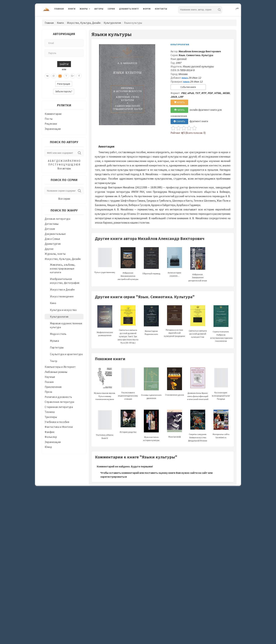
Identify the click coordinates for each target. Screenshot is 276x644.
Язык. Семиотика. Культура (196, 55)
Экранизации (53, 129)
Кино (53, 303)
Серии (111, 9)
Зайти (64, 64)
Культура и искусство (63, 310)
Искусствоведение (62, 296)
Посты (49, 119)
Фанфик (50, 432)
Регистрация (64, 84)
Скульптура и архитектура (66, 354)
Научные (50, 377)
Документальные (55, 234)
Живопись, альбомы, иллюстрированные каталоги (63, 268)
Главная (59, 9)
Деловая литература (57, 219)
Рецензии (51, 124)
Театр (54, 361)
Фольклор (51, 437)
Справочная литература (59, 402)
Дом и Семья (52, 239)
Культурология (112, 23)
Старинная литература (59, 407)
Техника (50, 412)
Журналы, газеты (55, 254)
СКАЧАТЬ (179, 121)
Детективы (52, 224)
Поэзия (49, 382)
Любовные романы (56, 372)
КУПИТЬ (179, 102)
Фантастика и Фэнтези (59, 427)
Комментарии (53, 114)
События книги (188, 87)
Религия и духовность (58, 397)
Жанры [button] (84, 9)
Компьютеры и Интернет (60, 367)
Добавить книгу (129, 9)
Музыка (54, 341)
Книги (72, 9)
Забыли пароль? (64, 91)
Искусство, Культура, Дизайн (84, 23)
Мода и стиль (58, 334)
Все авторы (64, 168)
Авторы (99, 9)
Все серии (64, 199)
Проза (48, 392)
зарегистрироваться (114, 477)
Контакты (161, 9)
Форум (147, 9)
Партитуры (57, 347)
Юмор (48, 447)
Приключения (53, 387)
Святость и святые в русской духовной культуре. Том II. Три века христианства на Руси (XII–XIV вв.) (128, 329)
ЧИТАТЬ (179, 110)
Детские (50, 229)
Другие (49, 249)
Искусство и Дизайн (62, 290)
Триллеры (51, 417)
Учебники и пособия (57, 422)
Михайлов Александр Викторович (200, 51)
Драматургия (53, 244)
